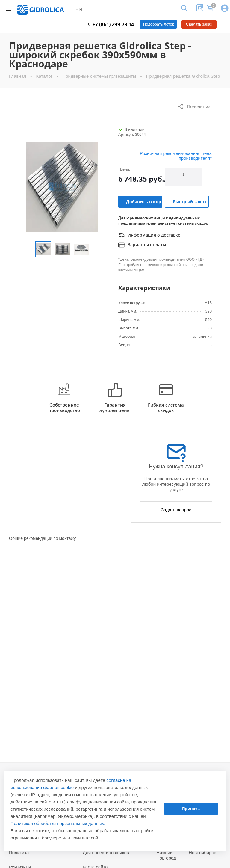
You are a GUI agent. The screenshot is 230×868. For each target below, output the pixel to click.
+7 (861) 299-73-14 (111, 24)
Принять (191, 809)
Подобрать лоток (158, 24)
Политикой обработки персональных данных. (58, 823)
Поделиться (195, 107)
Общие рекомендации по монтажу (42, 538)
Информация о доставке (149, 235)
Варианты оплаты (142, 245)
